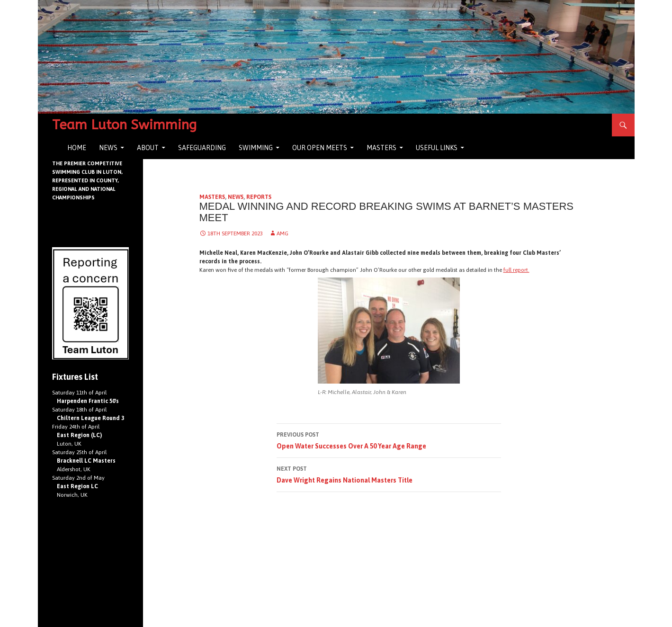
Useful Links (437, 148)
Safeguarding (202, 148)
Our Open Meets (320, 148)
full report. (516, 270)
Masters (381, 148)
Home (77, 148)
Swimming (256, 148)
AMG (282, 233)
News (108, 148)
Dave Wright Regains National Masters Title (389, 474)
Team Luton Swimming (124, 125)
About (148, 148)
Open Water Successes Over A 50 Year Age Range (389, 439)
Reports (259, 197)
